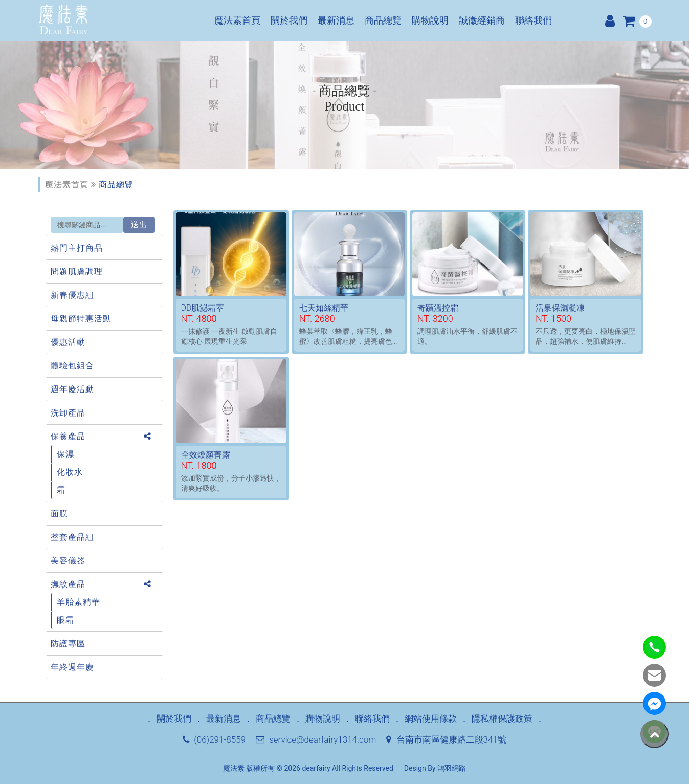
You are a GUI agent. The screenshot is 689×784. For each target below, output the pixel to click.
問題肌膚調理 (77, 271)
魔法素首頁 (237, 20)
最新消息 (336, 20)
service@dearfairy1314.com (316, 739)
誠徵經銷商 (482, 20)
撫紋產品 (68, 584)
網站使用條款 (431, 718)
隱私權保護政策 (502, 718)
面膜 (59, 514)
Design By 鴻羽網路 (435, 768)
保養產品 (68, 436)
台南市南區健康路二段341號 (446, 739)
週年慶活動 (72, 389)
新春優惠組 (72, 295)
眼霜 (65, 620)
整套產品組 (72, 537)
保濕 (65, 454)
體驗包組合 (72, 366)
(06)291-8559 (214, 739)
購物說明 (430, 20)
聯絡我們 (534, 20)
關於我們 (289, 20)
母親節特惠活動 (81, 319)
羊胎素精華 (79, 602)
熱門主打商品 (77, 248)
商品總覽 (383, 20)
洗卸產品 (68, 413)
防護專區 (68, 644)
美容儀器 (68, 561)
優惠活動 (68, 342)
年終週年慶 (72, 667)
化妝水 (70, 472)
